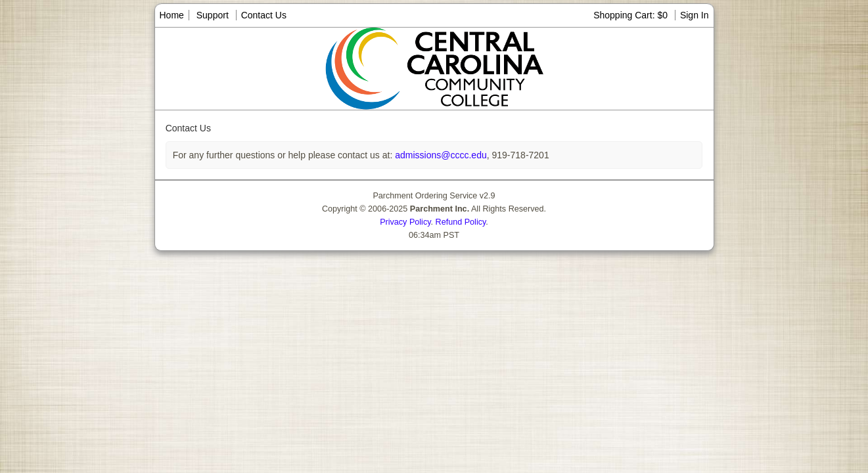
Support (213, 15)
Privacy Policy (405, 222)
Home (172, 15)
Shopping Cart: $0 (632, 15)
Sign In (695, 15)
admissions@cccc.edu (439, 155)
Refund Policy (461, 222)
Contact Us (264, 15)
